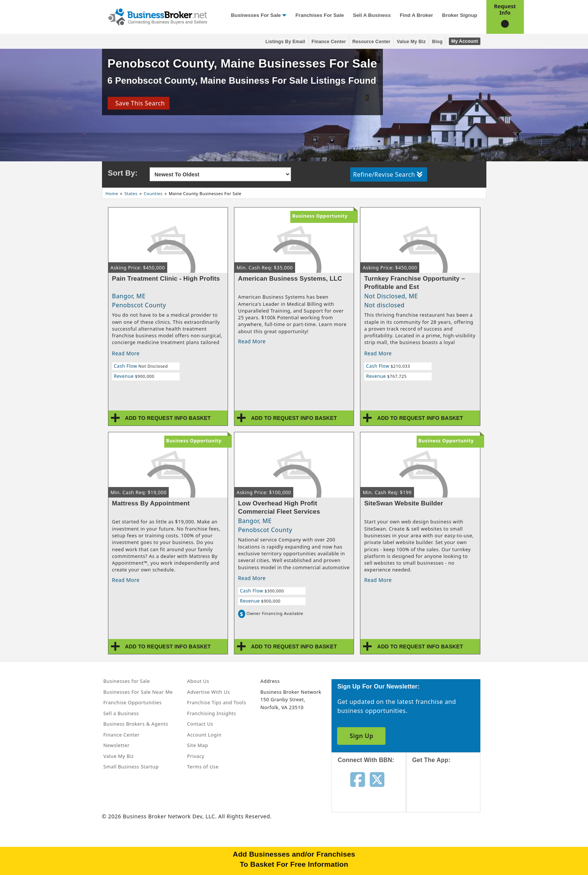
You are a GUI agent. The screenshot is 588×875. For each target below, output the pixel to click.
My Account (464, 41)
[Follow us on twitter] (377, 779)
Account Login (204, 735)
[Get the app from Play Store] (449, 846)
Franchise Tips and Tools (217, 702)
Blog (437, 42)
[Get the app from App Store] (449, 794)
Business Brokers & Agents (136, 724)
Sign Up (361, 736)
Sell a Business (372, 15)
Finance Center (329, 42)
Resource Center (371, 42)
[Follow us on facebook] (358, 779)
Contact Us (200, 724)
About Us (198, 681)
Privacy (196, 756)
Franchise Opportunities (133, 702)
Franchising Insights (211, 713)
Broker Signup (460, 15)
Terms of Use (203, 767)
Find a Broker (416, 15)
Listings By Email (285, 42)
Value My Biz (411, 42)
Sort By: (123, 173)
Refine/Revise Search (388, 174)
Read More (126, 353)
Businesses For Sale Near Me (138, 692)
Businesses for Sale (256, 15)
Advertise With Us (208, 692)
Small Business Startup (131, 767)
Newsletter (117, 745)
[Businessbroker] (157, 16)
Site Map (198, 745)
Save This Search (138, 103)
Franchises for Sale (320, 15)
